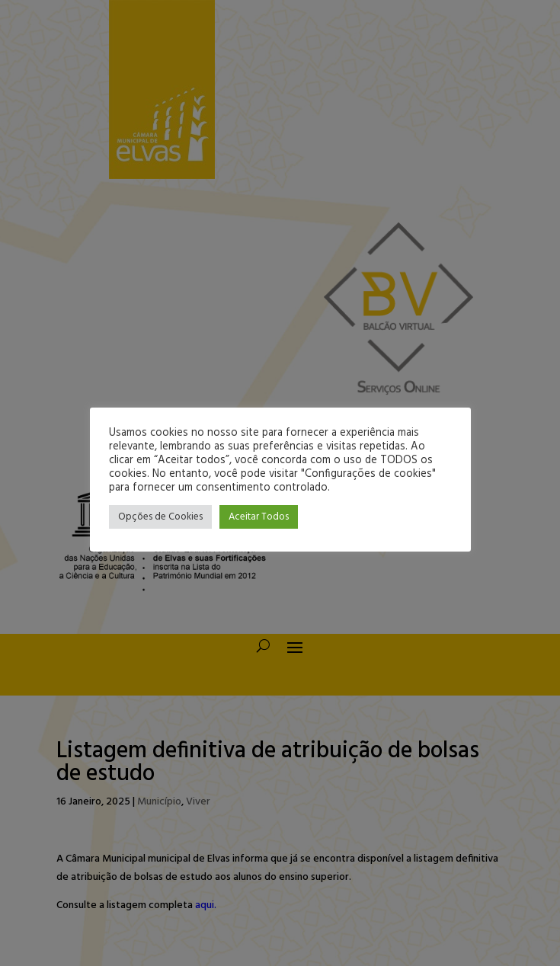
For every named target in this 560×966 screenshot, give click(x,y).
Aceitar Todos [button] (259, 517)
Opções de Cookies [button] (160, 517)
